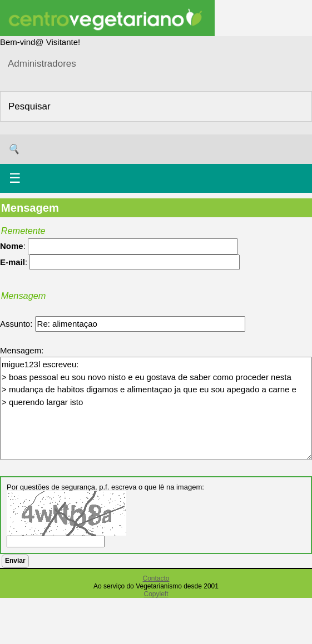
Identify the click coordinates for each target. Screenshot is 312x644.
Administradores (42, 64)
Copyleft (156, 594)
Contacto (156, 578)
